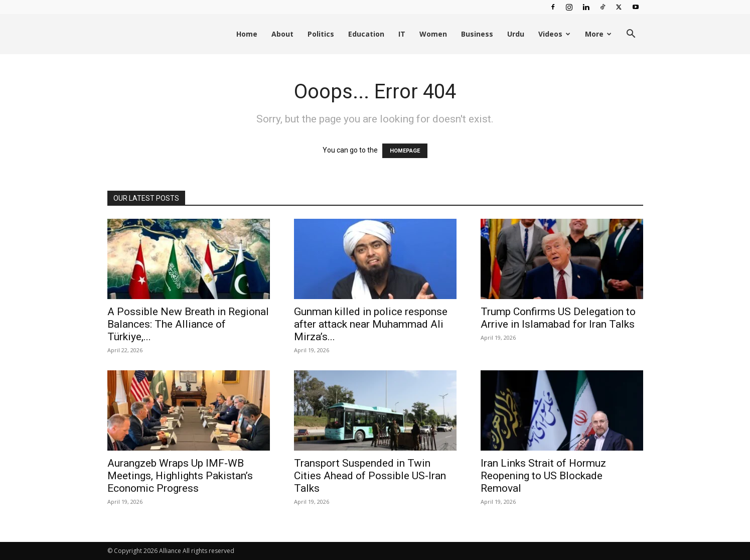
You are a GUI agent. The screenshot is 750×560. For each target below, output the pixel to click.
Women (433, 34)
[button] (631, 35)
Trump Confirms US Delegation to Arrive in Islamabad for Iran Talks (558, 318)
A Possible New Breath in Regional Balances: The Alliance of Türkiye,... (188, 324)
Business (477, 34)
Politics (321, 34)
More (598, 34)
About (282, 34)
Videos (554, 34)
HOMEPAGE (405, 151)
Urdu (516, 34)
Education (366, 34)
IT (402, 34)
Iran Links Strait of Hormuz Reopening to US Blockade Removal (543, 476)
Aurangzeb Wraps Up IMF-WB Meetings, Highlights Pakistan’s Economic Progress (180, 476)
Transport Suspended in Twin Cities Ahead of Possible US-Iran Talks (370, 476)
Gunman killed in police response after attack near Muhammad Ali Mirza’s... (371, 324)
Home (247, 34)
